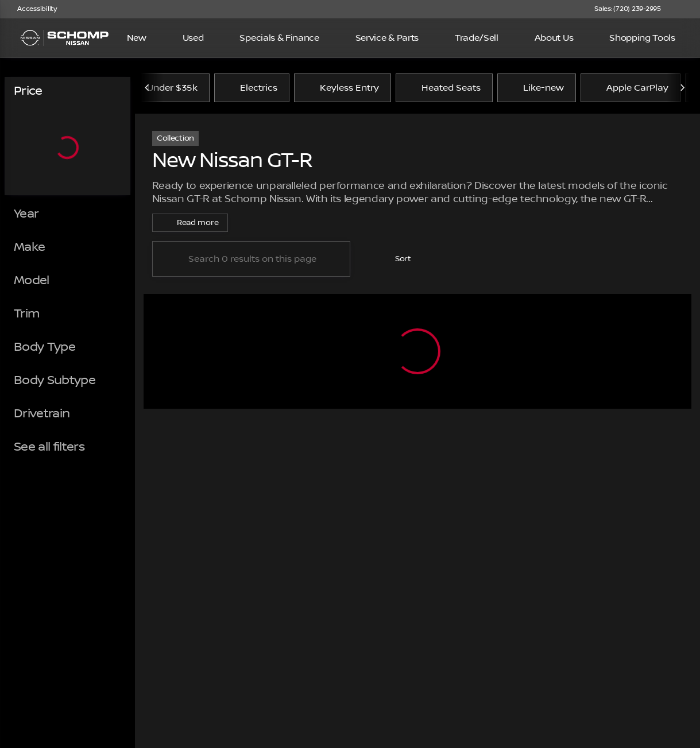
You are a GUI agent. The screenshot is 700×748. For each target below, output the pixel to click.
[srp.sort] (396, 259)
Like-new (537, 88)
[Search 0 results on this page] (251, 259)
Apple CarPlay (631, 88)
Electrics (252, 88)
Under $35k (172, 88)
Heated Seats (444, 88)
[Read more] (190, 223)
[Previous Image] (148, 88)
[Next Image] (682, 88)
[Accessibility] (32, 9)
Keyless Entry (343, 88)
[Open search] (674, 38)
